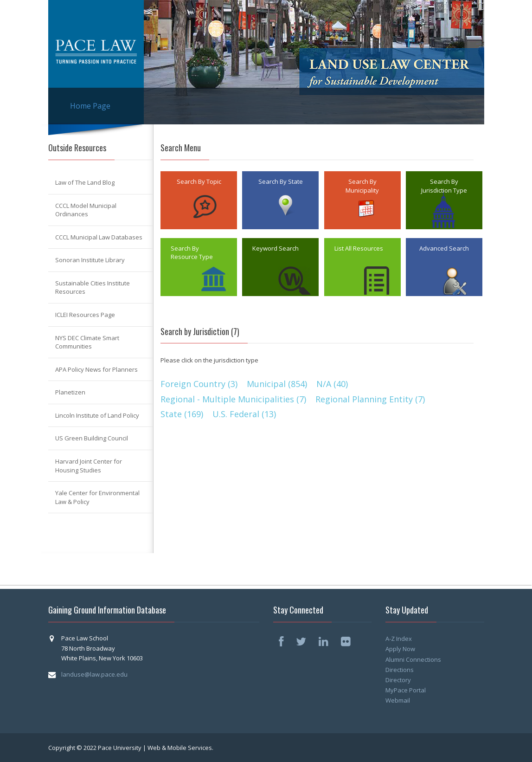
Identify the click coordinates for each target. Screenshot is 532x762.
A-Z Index (399, 639)
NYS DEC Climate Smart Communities (87, 342)
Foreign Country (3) (199, 384)
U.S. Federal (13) (244, 414)
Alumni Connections (413, 659)
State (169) (182, 414)
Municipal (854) (277, 384)
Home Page (90, 106)
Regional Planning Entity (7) (370, 399)
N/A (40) (332, 384)
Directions (400, 670)
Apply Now (400, 649)
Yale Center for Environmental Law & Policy (97, 497)
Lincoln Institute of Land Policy (97, 415)
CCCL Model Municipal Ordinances (86, 210)
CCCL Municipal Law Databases (99, 237)
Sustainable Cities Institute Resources (93, 287)
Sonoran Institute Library (90, 260)
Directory (398, 680)
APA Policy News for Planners (96, 369)
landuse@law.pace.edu (94, 674)
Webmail (398, 700)
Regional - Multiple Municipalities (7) (233, 399)
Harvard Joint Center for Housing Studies (89, 466)
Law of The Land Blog (85, 182)
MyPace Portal (406, 690)
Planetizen (70, 392)
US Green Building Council (92, 438)
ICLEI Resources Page (85, 315)
